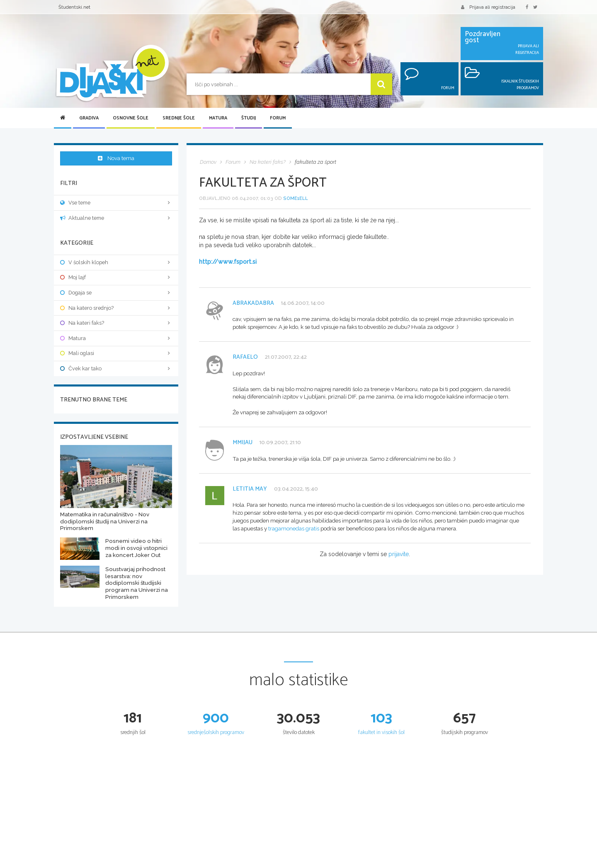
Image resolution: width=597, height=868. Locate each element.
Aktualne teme (116, 213)
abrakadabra (253, 303)
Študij (249, 118)
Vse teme (116, 198)
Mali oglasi (116, 349)
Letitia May (250, 489)
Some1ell (296, 198)
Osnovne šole (131, 118)
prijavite (399, 554)
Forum (278, 118)
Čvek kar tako (116, 364)
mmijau (243, 443)
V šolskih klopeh (116, 258)
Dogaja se (116, 288)
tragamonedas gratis (294, 528)
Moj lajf (116, 273)
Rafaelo (245, 357)
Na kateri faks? (116, 318)
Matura (218, 118)
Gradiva (89, 118)
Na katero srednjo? (116, 303)
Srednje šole (179, 118)
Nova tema (116, 158)
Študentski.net (74, 7)
